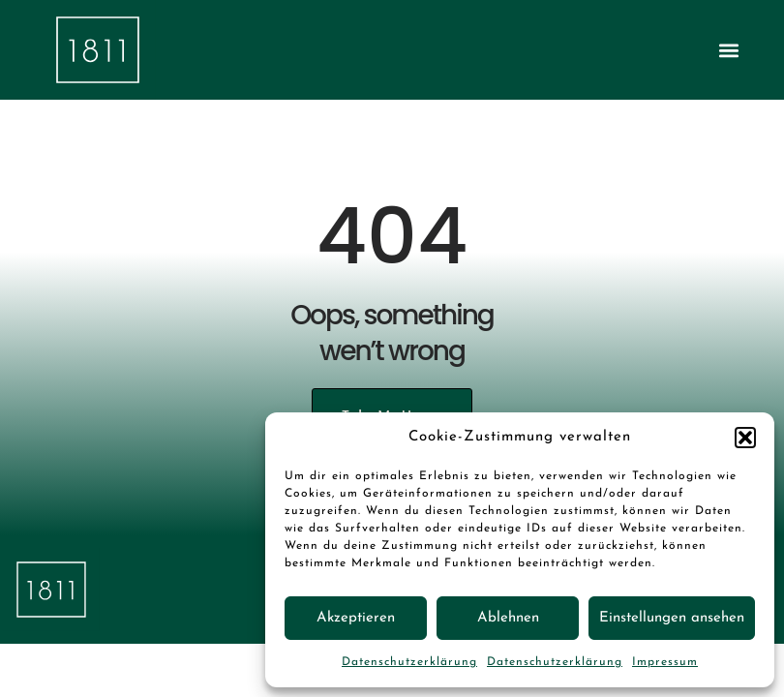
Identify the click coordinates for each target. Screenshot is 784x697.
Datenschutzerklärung (409, 662)
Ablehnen (508, 618)
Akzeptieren (356, 618)
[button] (745, 438)
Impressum (665, 662)
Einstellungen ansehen (672, 618)
